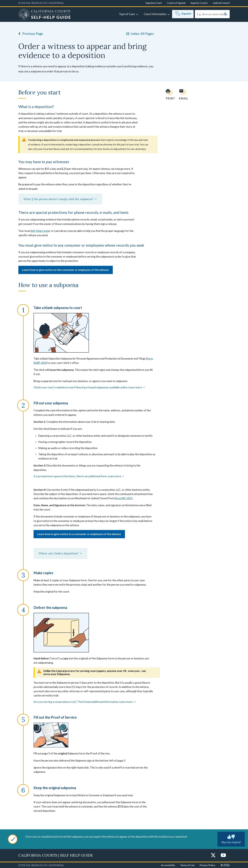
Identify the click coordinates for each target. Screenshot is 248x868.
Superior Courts (199, 3)
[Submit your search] (226, 14)
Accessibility (168, 865)
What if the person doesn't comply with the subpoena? (60, 199)
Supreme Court (154, 3)
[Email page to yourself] (183, 94)
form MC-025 (123, 498)
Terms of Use (187, 865)
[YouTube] (223, 855)
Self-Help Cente (40, 231)
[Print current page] (169, 94)
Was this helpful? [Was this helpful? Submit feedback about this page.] (231, 839)
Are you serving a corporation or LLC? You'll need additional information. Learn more (85, 702)
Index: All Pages (139, 34)
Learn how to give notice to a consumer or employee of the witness (79, 534)
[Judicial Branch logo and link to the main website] (41, 3)
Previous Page (30, 34)
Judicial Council (221, 3)
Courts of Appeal (176, 3)
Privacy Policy (207, 865)
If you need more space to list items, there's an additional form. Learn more (79, 476)
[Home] (45, 15)
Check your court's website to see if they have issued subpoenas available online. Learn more (90, 387)
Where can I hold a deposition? (60, 553)
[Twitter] (213, 855)
